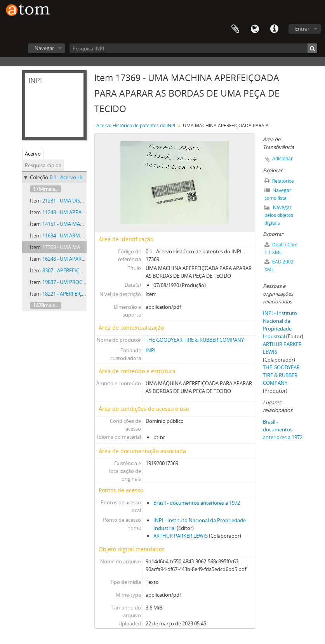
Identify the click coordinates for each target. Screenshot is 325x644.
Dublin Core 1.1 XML (281, 248)
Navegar (44, 48)
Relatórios (279, 181)
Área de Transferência (235, 29)
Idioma (255, 29)
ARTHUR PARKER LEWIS (181, 536)
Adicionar (282, 158)
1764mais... (46, 189)
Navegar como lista (278, 194)
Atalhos (274, 29)
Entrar (302, 29)
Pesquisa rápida (43, 165)
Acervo (33, 154)
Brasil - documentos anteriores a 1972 (197, 503)
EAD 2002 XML (279, 266)
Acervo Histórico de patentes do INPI (136, 126)
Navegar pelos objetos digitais (279, 215)
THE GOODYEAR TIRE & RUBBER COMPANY (195, 340)
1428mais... (46, 305)
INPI (151, 350)
